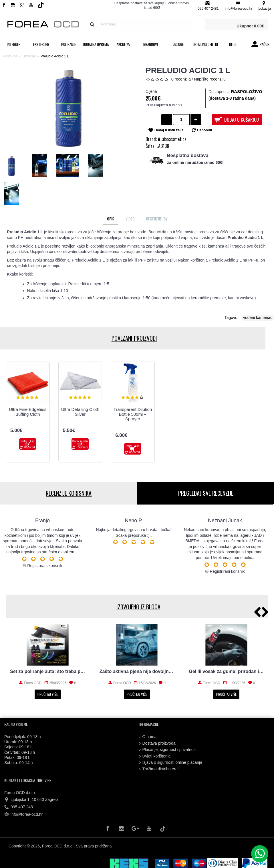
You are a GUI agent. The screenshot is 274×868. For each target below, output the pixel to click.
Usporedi (204, 130)
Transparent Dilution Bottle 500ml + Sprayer (133, 414)
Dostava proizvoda (157, 743)
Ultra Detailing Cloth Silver (80, 412)
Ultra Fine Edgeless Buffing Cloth (28, 412)
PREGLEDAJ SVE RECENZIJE (205, 493)
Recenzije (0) (156, 219)
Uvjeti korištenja (155, 756)
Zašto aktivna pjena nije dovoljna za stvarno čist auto (137, 671)
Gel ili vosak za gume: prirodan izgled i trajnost (226, 671)
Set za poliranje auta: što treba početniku (48, 671)
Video (130, 219)
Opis (111, 219)
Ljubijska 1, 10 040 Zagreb (31, 800)
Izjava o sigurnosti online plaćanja (171, 762)
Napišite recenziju (210, 79)
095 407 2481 (20, 807)
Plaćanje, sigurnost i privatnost (168, 750)
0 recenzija (181, 79)
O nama (148, 737)
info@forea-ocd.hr (23, 815)
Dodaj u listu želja (169, 130)
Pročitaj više (48, 694)
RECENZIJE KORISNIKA (68, 493)
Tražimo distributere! (159, 769)
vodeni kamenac (258, 318)
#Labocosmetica (172, 139)
